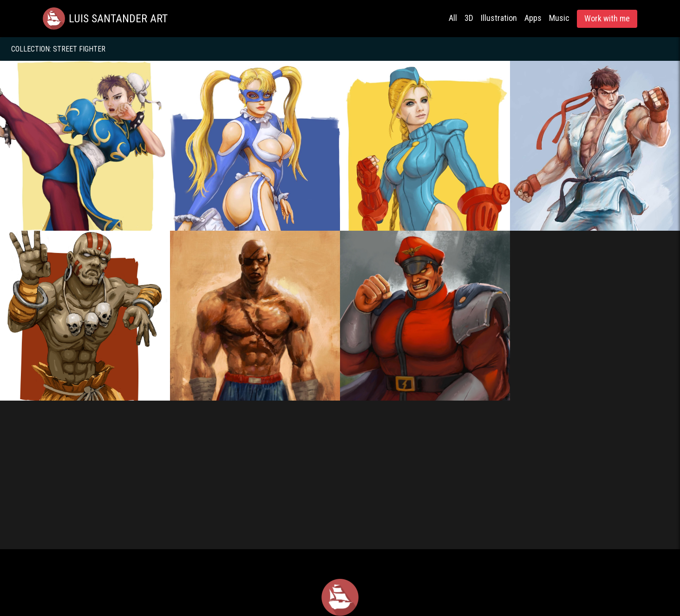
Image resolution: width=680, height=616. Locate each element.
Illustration (499, 18)
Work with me (607, 18)
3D (469, 18)
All (453, 18)
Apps (533, 18)
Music (559, 18)
